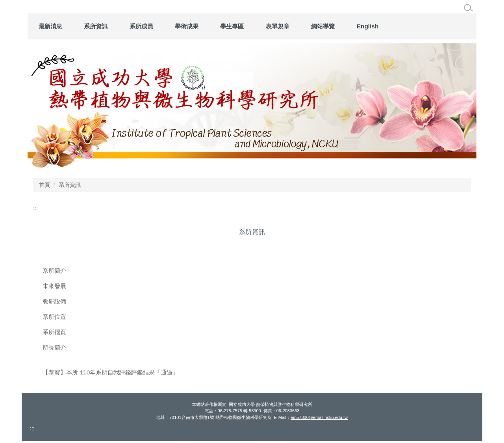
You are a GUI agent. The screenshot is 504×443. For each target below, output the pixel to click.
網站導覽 (391, 26)
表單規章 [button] (345, 26)
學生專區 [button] (300, 26)
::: (42, 26)
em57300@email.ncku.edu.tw (319, 417)
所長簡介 (54, 347)
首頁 (44, 185)
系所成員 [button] (209, 26)
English (435, 26)
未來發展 (54, 286)
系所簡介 (54, 271)
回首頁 (75, 26)
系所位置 (54, 317)
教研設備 (54, 301)
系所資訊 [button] (163, 26)
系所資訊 (70, 185)
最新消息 (118, 26)
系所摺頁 (54, 332)
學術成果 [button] (254, 26)
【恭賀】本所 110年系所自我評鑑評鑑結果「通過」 (110, 372)
